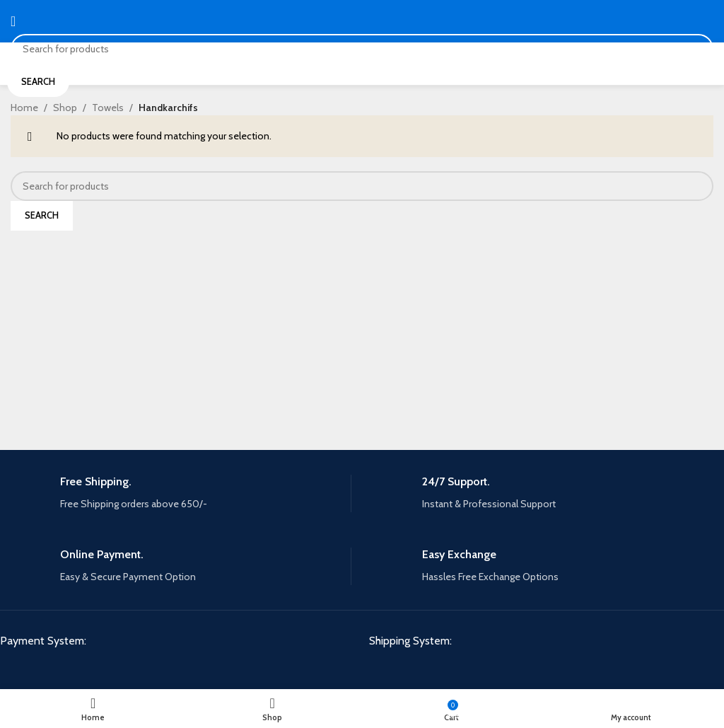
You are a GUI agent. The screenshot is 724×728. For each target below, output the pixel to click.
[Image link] (107, 671)
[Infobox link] (181, 493)
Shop (65, 108)
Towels (108, 108)
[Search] (362, 49)
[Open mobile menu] (13, 21)
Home (24, 108)
